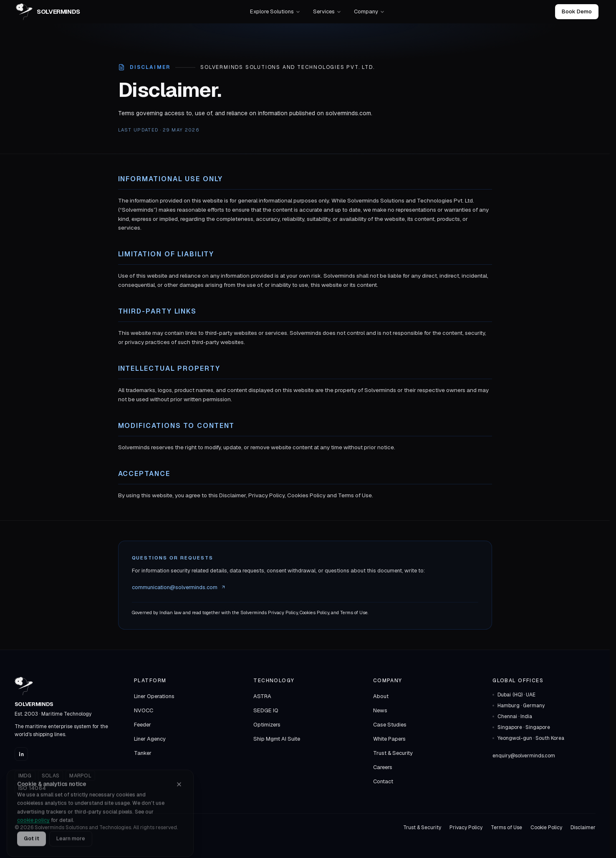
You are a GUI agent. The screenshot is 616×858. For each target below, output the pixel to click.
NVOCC (144, 710)
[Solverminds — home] (48, 12)
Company (369, 11)
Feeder (143, 725)
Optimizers (267, 725)
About (381, 696)
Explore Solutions (275, 11)
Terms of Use (506, 828)
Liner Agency (150, 739)
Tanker (143, 753)
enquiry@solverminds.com (524, 756)
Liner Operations (154, 696)
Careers (383, 767)
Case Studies (390, 725)
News (380, 710)
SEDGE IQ (266, 710)
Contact (383, 781)
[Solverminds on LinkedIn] (21, 754)
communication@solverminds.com (179, 587)
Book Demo (577, 11)
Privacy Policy (466, 828)
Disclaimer (583, 828)
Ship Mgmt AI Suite (277, 739)
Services (327, 11)
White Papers (389, 739)
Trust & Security (393, 753)
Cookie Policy (546, 828)
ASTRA (262, 696)
